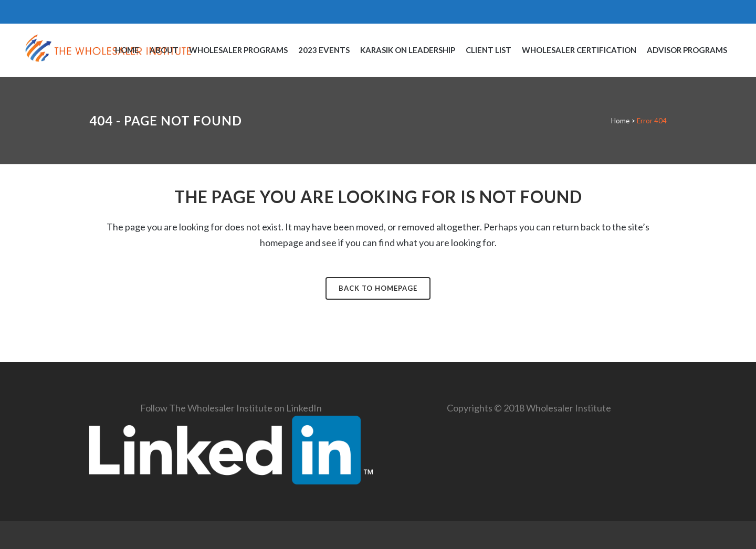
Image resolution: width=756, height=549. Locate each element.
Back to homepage (378, 288)
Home (620, 121)
